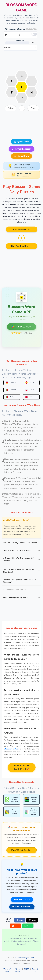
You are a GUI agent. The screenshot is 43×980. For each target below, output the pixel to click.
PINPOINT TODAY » (22, 900)
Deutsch (11, 383)
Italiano (11, 390)
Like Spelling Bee (21, 246)
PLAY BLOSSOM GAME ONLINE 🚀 (21, 767)
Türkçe (30, 397)
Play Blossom (22, 229)
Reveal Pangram (22, 149)
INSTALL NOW (21, 327)
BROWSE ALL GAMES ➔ (22, 850)
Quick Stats (22, 142)
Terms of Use (7, 970)
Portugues (11, 397)
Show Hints (21, 156)
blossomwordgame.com (25, 958)
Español (30, 383)
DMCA (26, 969)
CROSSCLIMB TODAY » (22, 907)
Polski (30, 390)
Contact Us (35, 970)
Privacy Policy (17, 970)
